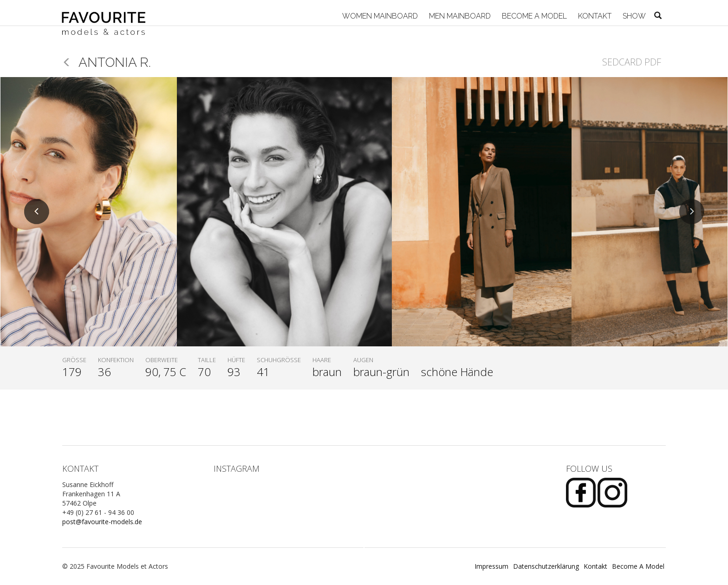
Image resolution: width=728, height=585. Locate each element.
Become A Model (533, 16)
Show (633, 16)
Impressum (491, 566)
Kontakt (594, 16)
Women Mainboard (379, 16)
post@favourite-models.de (102, 522)
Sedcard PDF (632, 62)
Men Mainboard (459, 16)
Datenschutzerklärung (546, 566)
